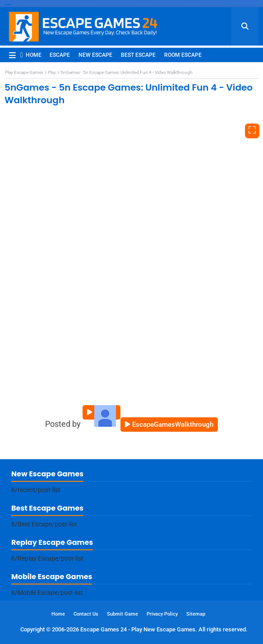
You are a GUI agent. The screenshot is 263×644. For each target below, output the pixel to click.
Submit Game (122, 614)
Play (52, 72)
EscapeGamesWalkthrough (173, 425)
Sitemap (196, 614)
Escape (60, 55)
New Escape (95, 55)
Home (31, 55)
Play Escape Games (24, 72)
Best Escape (138, 55)
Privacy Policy (162, 614)
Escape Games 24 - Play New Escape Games (138, 629)
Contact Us (86, 614)
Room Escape (183, 55)
